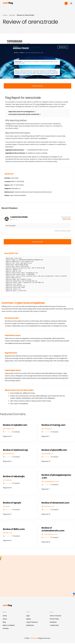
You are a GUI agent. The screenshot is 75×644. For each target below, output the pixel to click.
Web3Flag (33, 639)
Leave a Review (38, 86)
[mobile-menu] (71, 3)
